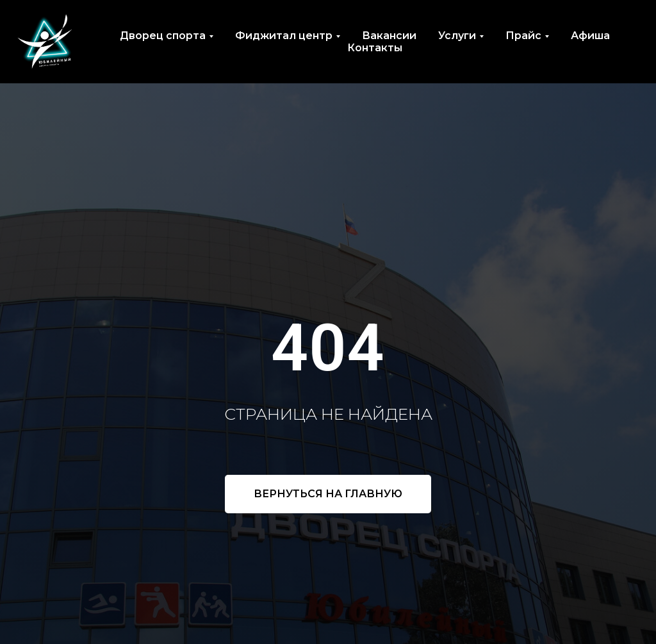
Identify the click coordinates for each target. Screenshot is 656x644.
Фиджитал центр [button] (284, 36)
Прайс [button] (523, 36)
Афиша (590, 36)
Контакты (375, 48)
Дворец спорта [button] (163, 36)
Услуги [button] (457, 36)
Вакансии (389, 36)
